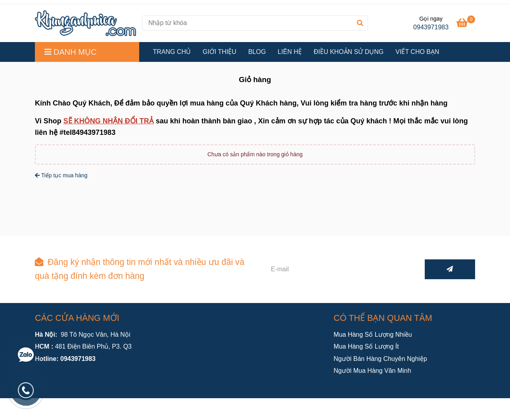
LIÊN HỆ (290, 52)
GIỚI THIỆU (220, 52)
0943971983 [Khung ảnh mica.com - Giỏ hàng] (431, 27)
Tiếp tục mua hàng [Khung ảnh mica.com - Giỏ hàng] (61, 175)
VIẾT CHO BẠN (417, 52)
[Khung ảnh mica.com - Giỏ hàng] (85, 23)
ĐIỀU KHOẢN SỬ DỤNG (349, 52)
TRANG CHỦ (172, 52)
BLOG (257, 52)
